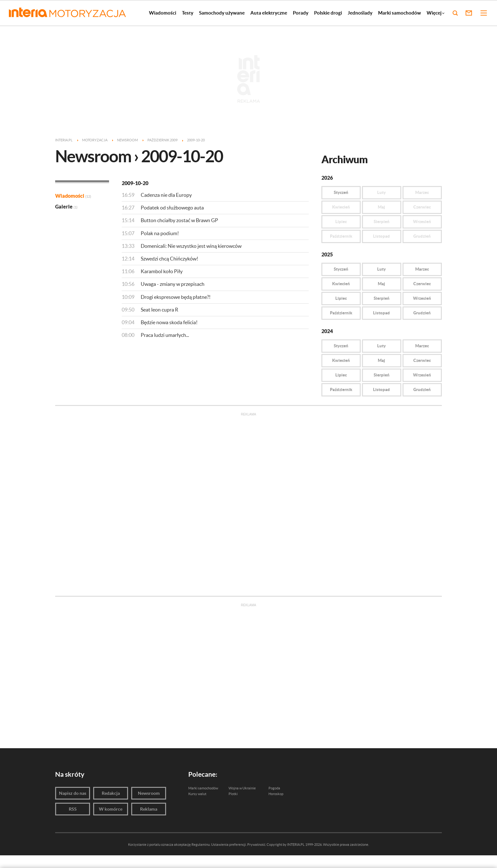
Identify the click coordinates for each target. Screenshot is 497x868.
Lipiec (341, 298)
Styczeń (341, 193)
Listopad (381, 313)
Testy (188, 13)
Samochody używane (222, 13)
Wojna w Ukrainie (242, 788)
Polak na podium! (160, 233)
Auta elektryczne (269, 13)
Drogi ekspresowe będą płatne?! (176, 297)
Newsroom (149, 793)
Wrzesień (422, 298)
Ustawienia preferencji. (229, 845)
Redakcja (111, 793)
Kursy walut (197, 794)
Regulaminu (201, 845)
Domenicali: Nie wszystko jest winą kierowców (191, 246)
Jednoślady (360, 13)
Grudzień (422, 313)
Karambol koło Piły (162, 271)
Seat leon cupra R (159, 310)
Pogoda (274, 788)
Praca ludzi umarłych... (165, 335)
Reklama (149, 809)
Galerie (66, 207)
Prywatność (256, 845)
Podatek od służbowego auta (172, 208)
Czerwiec (422, 284)
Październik (341, 313)
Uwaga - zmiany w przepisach (173, 284)
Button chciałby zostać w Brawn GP (179, 220)
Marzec (422, 269)
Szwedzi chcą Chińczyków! (169, 259)
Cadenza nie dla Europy (166, 195)
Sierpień (382, 298)
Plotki (233, 794)
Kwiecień (341, 284)
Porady (301, 13)
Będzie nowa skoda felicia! (169, 322)
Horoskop (276, 794)
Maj (381, 284)
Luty (381, 269)
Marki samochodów (400, 13)
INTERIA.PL (296, 845)
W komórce (111, 809)
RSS (73, 809)
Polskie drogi (328, 13)
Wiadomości (163, 13)
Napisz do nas (73, 793)
